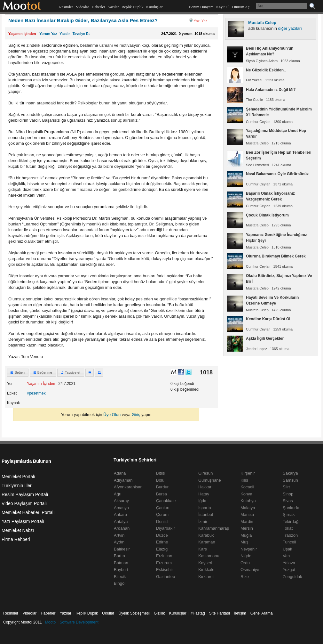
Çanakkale (166, 501)
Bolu (160, 480)
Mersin (247, 528)
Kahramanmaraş (214, 528)
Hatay (204, 494)
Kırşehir (248, 473)
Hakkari (205, 487)
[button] (18, 373)
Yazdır (65, 34)
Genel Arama (262, 613)
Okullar (108, 613)
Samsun (290, 480)
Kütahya (248, 501)
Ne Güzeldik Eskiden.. (266, 70)
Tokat (288, 528)
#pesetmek (36, 393)
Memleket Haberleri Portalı (28, 512)
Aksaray (121, 501)
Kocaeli (247, 487)
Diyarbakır (165, 528)
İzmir (203, 522)
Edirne (162, 542)
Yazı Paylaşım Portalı (23, 521)
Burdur (162, 487)
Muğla (246, 535)
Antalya (121, 522)
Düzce (162, 535)
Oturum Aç (241, 7)
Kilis (244, 480)
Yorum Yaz (48, 34)
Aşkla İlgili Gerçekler (265, 338)
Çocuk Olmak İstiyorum (267, 215)
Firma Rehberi (16, 539)
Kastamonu (209, 556)
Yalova (289, 563)
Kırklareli (206, 577)
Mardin (247, 522)
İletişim (240, 613)
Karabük (206, 535)
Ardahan (122, 528)
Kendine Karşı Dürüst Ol (268, 319)
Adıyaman (123, 480)
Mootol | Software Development (72, 622)
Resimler (66, 7)
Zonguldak (292, 577)
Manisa (247, 514)
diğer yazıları (290, 28)
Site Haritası (220, 613)
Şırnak (289, 514)
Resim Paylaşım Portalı (25, 494)
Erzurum (164, 563)
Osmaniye (250, 570)
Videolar (82, 7)
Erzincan (164, 556)
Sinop (288, 494)
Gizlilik (159, 613)
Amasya (121, 508)
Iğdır (202, 501)
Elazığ (162, 549)
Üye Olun (112, 415)
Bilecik (120, 577)
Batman (121, 563)
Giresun (206, 473)
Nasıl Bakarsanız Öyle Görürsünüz (277, 174)
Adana (120, 473)
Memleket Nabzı (18, 530)
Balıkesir (122, 549)
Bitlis (160, 473)
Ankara (120, 514)
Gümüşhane (210, 480)
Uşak (288, 549)
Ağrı (118, 494)
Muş (244, 542)
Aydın (119, 542)
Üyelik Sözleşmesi (134, 613)
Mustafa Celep (262, 23)
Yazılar (113, 7)
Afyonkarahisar (128, 487)
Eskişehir (165, 570)
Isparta (205, 508)
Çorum (162, 514)
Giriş (136, 415)
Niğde (246, 556)
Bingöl (120, 583)
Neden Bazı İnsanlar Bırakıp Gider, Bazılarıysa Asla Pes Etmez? (83, 20)
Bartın (119, 556)
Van (286, 556)
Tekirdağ (291, 522)
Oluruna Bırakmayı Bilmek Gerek (276, 256)
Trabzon (290, 535)
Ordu (245, 563)
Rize (245, 577)
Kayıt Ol (223, 7)
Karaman (207, 542)
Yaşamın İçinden (22, 34)
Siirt (286, 487)
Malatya (248, 508)
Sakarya (290, 473)
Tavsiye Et (81, 34)
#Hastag (198, 613)
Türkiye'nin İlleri (17, 485)
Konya (246, 494)
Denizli (162, 522)
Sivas (288, 501)
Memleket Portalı (18, 477)
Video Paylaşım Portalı (24, 503)
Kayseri (205, 563)
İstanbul (206, 514)
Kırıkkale (206, 570)
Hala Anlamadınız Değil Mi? (271, 90)
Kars (203, 549)
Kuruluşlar (154, 7)
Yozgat (289, 570)
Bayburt (121, 570)
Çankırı (163, 508)
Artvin (119, 535)
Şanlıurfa (291, 508)
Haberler (98, 7)
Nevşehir (249, 549)
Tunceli (289, 542)
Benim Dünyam (201, 7)
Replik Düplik (132, 7)
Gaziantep (165, 577)
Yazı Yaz (201, 21)
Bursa (161, 494)
